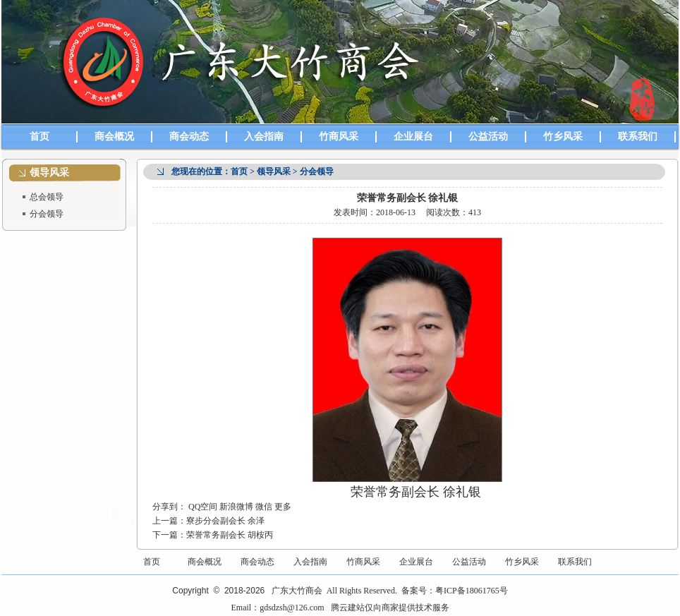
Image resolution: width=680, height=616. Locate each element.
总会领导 (47, 197)
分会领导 (47, 214)
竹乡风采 (563, 137)
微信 (264, 507)
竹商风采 (339, 137)
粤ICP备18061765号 (472, 591)
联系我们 (638, 137)
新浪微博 (236, 507)
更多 (283, 507)
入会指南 (264, 137)
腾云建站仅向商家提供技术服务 (390, 608)
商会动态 (189, 137)
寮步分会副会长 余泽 (225, 521)
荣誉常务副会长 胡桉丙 (230, 535)
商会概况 (114, 137)
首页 (40, 137)
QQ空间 (203, 507)
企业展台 (413, 137)
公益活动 (488, 137)
